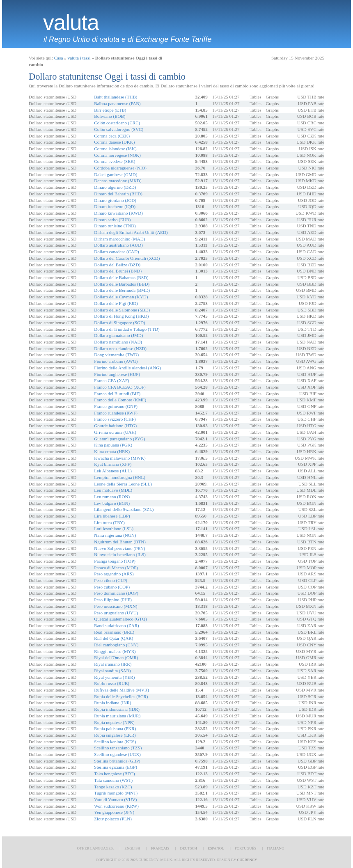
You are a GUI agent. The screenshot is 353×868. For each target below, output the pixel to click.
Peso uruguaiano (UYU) (116, 613)
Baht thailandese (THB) (116, 97)
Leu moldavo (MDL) (113, 490)
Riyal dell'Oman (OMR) (116, 657)
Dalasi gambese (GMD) (116, 174)
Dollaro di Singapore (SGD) (119, 323)
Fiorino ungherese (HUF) (117, 374)
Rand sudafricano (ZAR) (116, 625)
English (132, 848)
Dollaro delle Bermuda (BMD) (122, 290)
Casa (59, 58)
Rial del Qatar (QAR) (113, 638)
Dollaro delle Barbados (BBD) (122, 284)
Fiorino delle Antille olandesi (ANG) (127, 368)
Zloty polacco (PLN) (113, 819)
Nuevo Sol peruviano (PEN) (119, 548)
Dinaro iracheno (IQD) (115, 206)
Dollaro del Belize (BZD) (117, 265)
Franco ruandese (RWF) (116, 413)
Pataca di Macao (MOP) (116, 568)
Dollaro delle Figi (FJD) (116, 303)
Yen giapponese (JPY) (114, 812)
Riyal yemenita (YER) (114, 677)
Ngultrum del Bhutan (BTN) (120, 542)
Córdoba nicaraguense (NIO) (120, 168)
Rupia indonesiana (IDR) (117, 709)
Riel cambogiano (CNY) (116, 645)
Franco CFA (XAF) (111, 380)
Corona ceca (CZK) (112, 136)
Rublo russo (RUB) (112, 683)
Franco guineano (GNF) (116, 406)
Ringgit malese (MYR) (115, 651)
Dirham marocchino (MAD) (119, 239)
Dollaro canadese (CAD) (116, 252)
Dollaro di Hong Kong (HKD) (121, 316)
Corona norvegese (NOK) (117, 155)
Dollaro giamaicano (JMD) (118, 335)
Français (160, 848)
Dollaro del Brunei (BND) (118, 271)
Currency (247, 860)
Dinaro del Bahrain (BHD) (118, 194)
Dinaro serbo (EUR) (112, 220)
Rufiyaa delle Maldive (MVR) (121, 690)
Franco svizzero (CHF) (115, 419)
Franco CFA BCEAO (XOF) (120, 387)
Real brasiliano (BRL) (114, 632)
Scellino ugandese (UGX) (117, 754)
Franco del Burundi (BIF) (117, 394)
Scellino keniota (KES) (115, 742)
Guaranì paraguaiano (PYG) (119, 439)
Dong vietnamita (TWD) (116, 355)
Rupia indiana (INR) (112, 703)
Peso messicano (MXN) (116, 606)
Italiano (275, 848)
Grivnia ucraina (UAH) (115, 432)
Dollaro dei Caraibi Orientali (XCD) (127, 258)
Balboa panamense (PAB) (117, 103)
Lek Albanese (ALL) (113, 471)
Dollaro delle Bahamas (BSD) (121, 277)
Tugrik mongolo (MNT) (116, 793)
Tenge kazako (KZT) (113, 787)
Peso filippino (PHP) (113, 600)
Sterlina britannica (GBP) (117, 761)
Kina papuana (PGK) (113, 445)
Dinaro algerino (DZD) (115, 187)
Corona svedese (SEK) (115, 161)
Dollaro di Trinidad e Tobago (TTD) (127, 329)
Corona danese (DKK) (114, 142)
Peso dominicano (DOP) (116, 593)
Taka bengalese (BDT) (114, 774)
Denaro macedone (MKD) (118, 181)
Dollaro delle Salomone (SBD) (122, 310)
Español (216, 848)
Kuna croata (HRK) (112, 451)
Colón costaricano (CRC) (117, 123)
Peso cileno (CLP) (111, 580)
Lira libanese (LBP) (112, 516)
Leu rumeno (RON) (112, 497)
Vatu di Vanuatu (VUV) (115, 799)
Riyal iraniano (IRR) (113, 664)
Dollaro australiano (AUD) (118, 245)
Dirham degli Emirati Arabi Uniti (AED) (131, 232)
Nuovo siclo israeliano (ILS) (120, 554)
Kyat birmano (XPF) (113, 464)
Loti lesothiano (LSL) (114, 529)
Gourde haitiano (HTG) (115, 426)
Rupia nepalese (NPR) (114, 722)
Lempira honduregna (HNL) (120, 477)
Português (245, 848)
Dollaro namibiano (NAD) (118, 342)
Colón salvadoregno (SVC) (119, 129)
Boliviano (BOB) (110, 116)
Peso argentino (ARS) (114, 574)
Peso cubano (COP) (112, 587)
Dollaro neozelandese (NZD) (120, 348)
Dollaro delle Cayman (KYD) (121, 297)
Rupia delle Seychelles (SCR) (121, 696)
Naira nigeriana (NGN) (115, 535)
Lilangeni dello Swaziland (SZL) (124, 509)
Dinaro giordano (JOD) (115, 200)
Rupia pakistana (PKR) (115, 728)
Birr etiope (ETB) (110, 110)
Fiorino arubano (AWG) (116, 361)
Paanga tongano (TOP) (115, 561)
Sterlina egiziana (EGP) (115, 767)
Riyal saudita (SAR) (112, 671)
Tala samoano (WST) (113, 780)
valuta (71, 23)
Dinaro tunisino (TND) (115, 226)
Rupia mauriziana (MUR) (117, 716)
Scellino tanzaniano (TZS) (118, 748)
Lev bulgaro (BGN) (112, 503)
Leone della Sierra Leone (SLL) (123, 484)
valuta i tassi (79, 58)
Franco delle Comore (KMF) (120, 400)
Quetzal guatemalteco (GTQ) (120, 619)
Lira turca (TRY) (109, 522)
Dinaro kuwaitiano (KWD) (118, 213)
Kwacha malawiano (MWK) (120, 458)
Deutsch (188, 848)
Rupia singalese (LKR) (115, 735)
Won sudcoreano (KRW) (116, 806)
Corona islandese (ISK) (115, 149)
